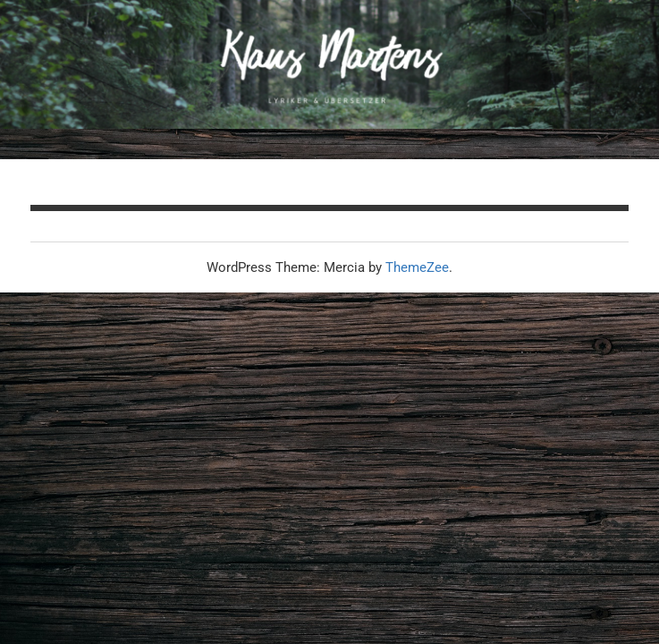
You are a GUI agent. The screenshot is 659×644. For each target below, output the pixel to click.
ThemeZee (417, 267)
